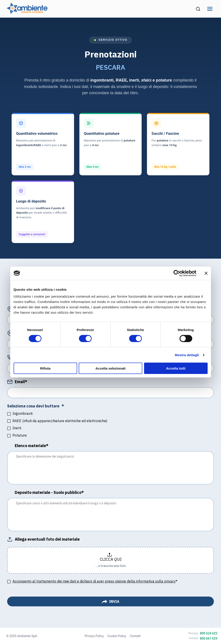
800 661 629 (209, 638)
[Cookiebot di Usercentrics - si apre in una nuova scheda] (177, 273)
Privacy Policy (94, 636)
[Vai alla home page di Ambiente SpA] (27, 12)
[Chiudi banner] (206, 273)
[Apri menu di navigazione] (210, 9)
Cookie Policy (117, 636)
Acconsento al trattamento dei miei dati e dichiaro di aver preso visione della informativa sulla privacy (94, 581)
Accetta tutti (176, 368)
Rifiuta (45, 368)
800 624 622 (209, 633)
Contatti (135, 636)
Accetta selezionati (110, 368)
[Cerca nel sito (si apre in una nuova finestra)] (198, 9)
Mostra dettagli (187, 355)
